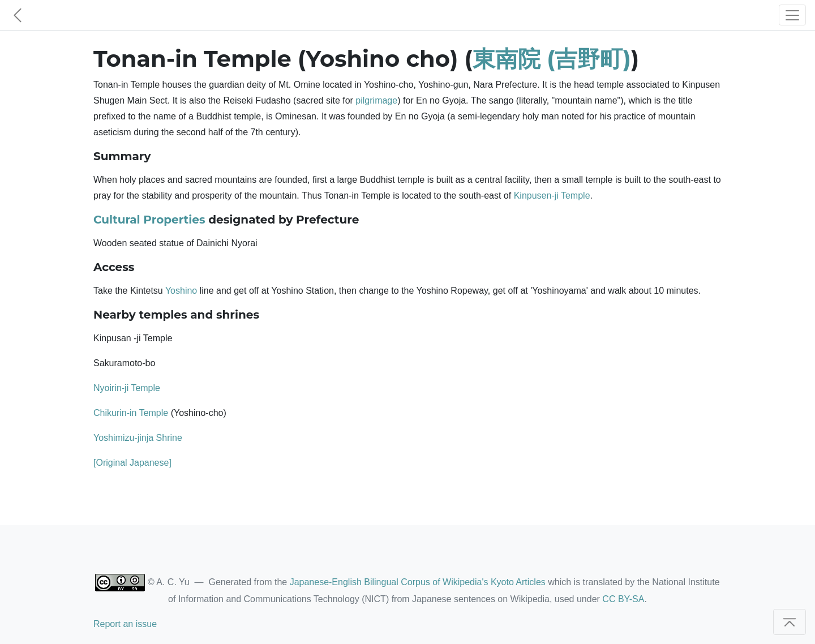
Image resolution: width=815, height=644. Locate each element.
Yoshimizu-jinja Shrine (138, 438)
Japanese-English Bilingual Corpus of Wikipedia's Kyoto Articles (418, 582)
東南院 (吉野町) (552, 59)
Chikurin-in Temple (131, 413)
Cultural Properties (149, 220)
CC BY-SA (623, 599)
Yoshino (181, 291)
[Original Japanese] (132, 463)
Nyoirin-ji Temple (127, 388)
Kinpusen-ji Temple (552, 196)
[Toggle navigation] (792, 15)
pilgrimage (376, 100)
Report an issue (125, 624)
